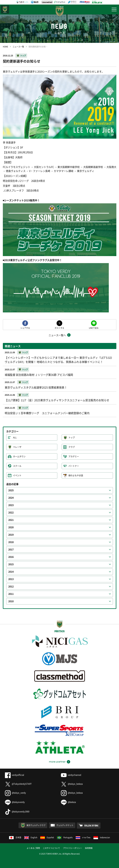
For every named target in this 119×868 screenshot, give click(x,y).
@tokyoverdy (15, 802)
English (31, 837)
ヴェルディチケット (65, 825)
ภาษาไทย (83, 837)
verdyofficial (14, 775)
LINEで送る (94, 328)
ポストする (59, 328)
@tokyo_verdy (15, 793)
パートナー (74, 466)
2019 (11, 535)
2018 (11, 542)
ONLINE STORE (91, 826)
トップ (23, 55)
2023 (11, 505)
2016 (11, 557)
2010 (11, 601)
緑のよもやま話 (76, 475)
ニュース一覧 (18, 47)
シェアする (25, 328)
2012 (11, 587)
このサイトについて (51, 848)
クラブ (72, 447)
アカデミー (74, 456)
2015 (11, 564)
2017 (11, 550)
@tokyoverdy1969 (17, 812)
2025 (11, 490)
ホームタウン (19, 456)
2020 (11, 527)
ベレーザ (17, 447)
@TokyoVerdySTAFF (18, 784)
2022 (11, 513)
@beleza (68, 802)
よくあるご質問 (33, 848)
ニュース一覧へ (57, 335)
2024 (11, 498)
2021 (11, 520)
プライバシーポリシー (72, 848)
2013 (11, 579)
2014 (11, 572)
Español (47, 837)
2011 (11, 594)
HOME (5, 47)
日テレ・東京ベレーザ (5, 9)
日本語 (15, 837)
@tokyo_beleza (72, 784)
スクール (17, 466)
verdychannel (71, 775)
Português (65, 837)
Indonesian (102, 837)
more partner (57, 762)
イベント (17, 475)
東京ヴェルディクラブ (36, 825)
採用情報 (89, 848)
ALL (15, 438)
